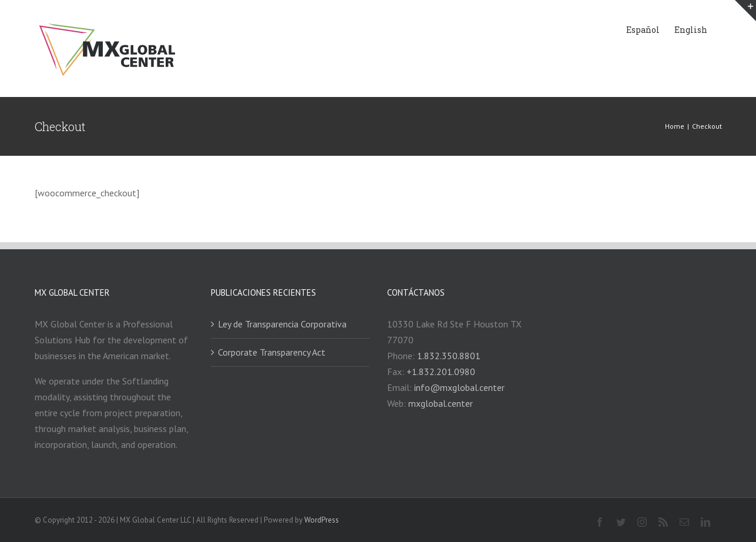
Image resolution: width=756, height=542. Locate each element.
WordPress (322, 520)
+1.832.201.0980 (441, 372)
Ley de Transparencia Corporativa (282, 324)
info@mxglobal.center (459, 387)
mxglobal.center (441, 403)
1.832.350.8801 (449, 356)
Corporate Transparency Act (272, 352)
